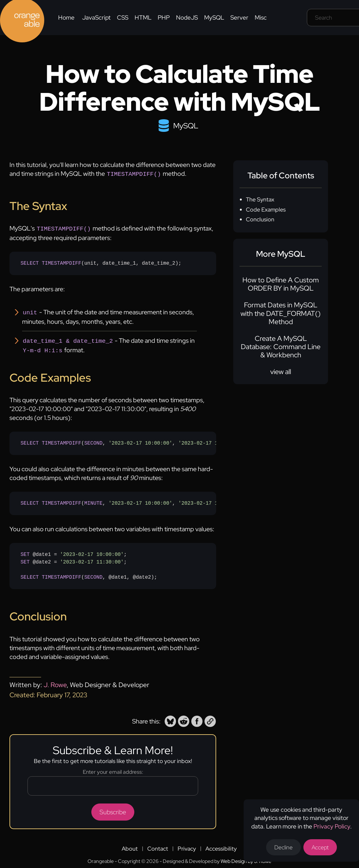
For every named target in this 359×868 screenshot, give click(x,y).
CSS (123, 18)
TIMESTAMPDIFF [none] (61, 262)
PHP (164, 18)
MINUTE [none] (94, 500)
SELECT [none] (30, 262)
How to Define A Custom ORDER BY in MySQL (281, 284)
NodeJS (187, 18)
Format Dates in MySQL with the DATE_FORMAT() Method (281, 313)
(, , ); (118, 440)
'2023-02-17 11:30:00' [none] (210, 440)
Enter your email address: (113, 769)
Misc (261, 18)
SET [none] (25, 551)
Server (239, 18)
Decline (283, 847)
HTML (143, 18)
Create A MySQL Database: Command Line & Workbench (281, 347)
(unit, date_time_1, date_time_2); (101, 262)
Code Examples (266, 209)
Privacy (187, 845)
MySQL (214, 18)
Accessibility (221, 845)
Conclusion (260, 219)
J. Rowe (55, 682)
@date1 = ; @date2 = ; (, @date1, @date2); (89, 563)
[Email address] (113, 783)
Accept (320, 847)
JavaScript (96, 18)
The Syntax (260, 199)
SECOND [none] (94, 440)
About (130, 845)
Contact (158, 845)
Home (66, 18)
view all (281, 372)
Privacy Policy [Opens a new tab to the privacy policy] (332, 826)
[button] (170, 718)
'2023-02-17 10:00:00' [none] (140, 440)
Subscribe (113, 809)
